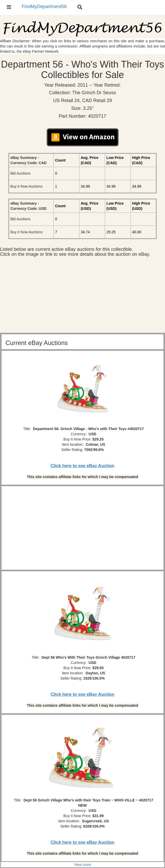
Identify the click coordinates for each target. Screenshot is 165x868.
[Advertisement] (83, 296)
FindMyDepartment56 (44, 7)
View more (83, 865)
